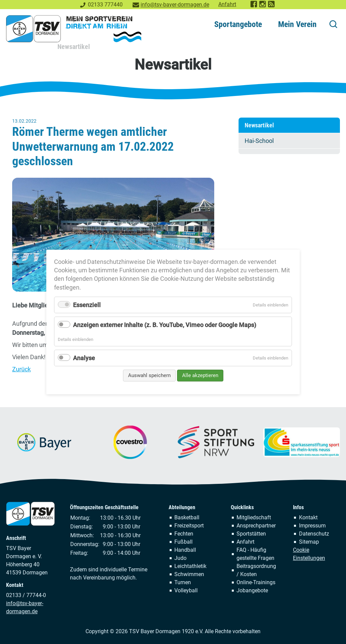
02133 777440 (105, 5)
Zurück (21, 369)
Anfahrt (227, 4)
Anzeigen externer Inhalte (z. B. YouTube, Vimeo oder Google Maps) (165, 325)
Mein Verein (297, 24)
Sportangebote (238, 24)
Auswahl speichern (149, 375)
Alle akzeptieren (200, 375)
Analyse (84, 358)
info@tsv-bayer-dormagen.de (175, 5)
